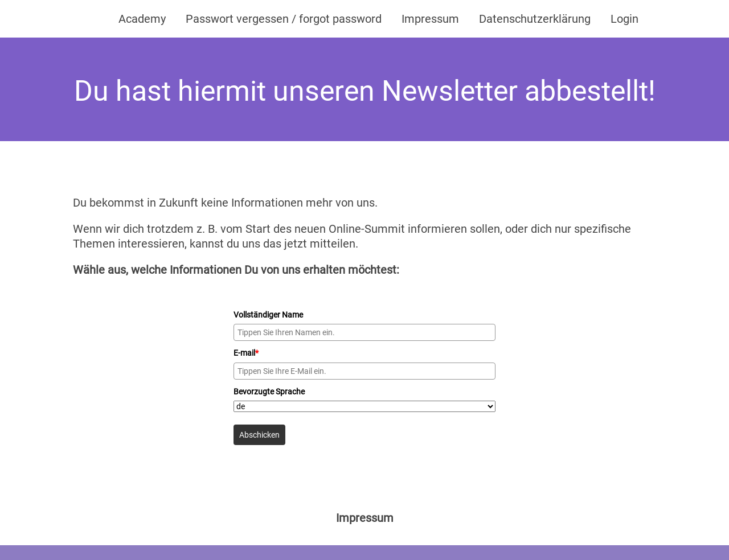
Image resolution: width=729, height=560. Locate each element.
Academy (142, 19)
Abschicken (259, 435)
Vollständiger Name (268, 315)
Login (624, 19)
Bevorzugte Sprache (269, 392)
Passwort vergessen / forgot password (284, 19)
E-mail (246, 353)
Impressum (430, 19)
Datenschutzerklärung (535, 19)
